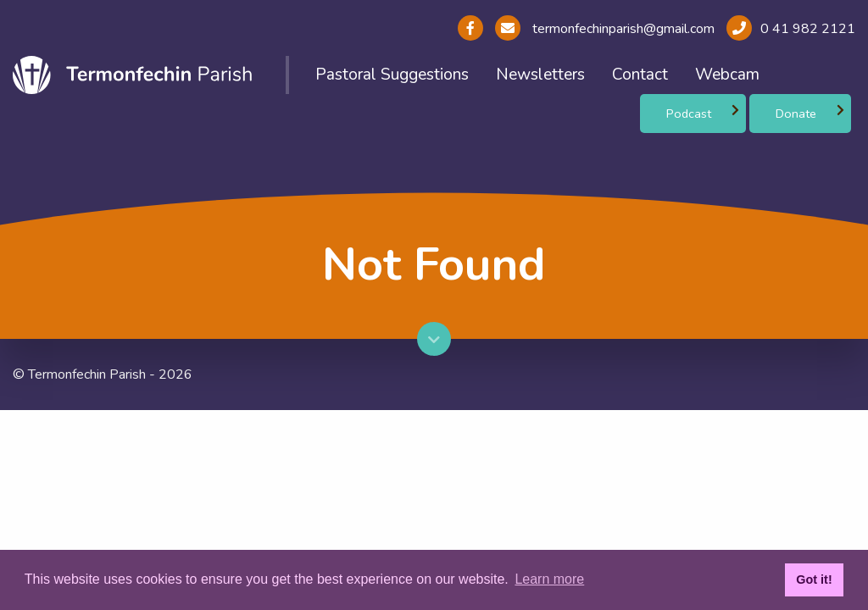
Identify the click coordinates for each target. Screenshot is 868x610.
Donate (796, 114)
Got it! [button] (814, 579)
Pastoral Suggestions (392, 75)
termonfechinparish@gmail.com (622, 29)
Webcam (727, 75)
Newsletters (540, 75)
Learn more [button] (549, 579)
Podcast (689, 114)
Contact (640, 75)
